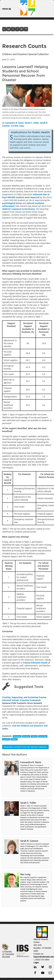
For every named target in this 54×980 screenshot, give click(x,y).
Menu (6, 9)
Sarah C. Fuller (32, 123)
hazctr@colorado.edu (44, 957)
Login (36, 963)
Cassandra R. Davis (14, 123)
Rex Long (19, 126)
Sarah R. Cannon (29, 841)
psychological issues (12, 203)
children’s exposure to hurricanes (19, 209)
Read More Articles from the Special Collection (25, 747)
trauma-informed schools (35, 663)
